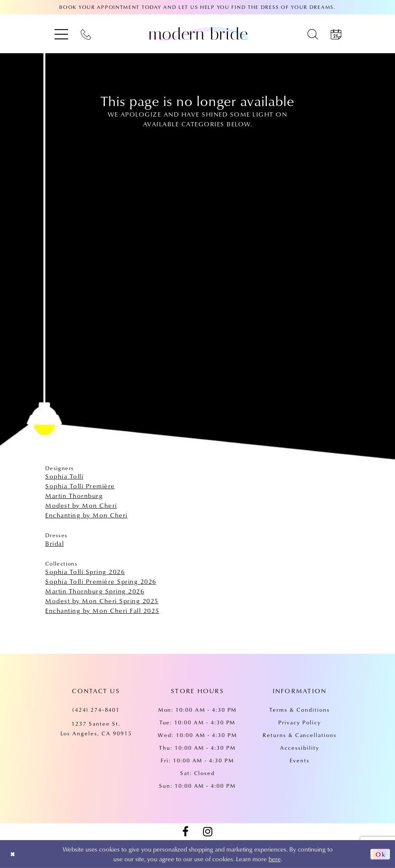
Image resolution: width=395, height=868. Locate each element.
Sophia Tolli (64, 476)
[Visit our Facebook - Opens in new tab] (185, 832)
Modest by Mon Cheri (81, 505)
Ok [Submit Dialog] (380, 854)
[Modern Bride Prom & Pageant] (197, 34)
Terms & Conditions (299, 710)
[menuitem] (61, 34)
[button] (61, 34)
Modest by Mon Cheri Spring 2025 (102, 601)
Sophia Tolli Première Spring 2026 (101, 581)
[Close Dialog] (13, 854)
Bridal (55, 543)
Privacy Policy (299, 722)
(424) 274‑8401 (96, 710)
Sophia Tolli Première (80, 486)
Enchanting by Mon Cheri (86, 515)
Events (300, 760)
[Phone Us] (86, 34)
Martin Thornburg (74, 495)
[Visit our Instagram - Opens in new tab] (208, 832)
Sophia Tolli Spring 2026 (85, 571)
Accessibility (299, 748)
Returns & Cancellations (300, 735)
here (275, 859)
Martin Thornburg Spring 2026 (95, 591)
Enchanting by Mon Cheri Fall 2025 (102, 610)
